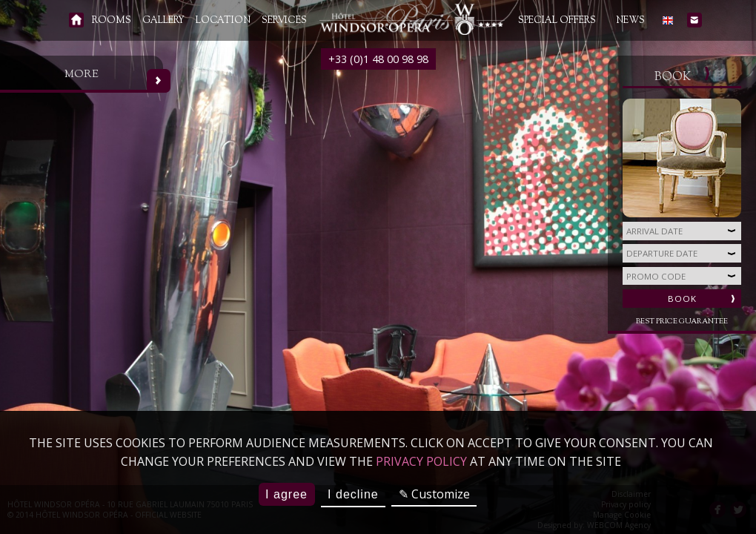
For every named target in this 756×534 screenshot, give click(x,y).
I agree (286, 494)
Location (223, 21)
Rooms (112, 21)
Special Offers (557, 21)
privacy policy (421, 461)
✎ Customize (434, 494)
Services (284, 21)
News (630, 21)
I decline (353, 494)
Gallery (163, 21)
